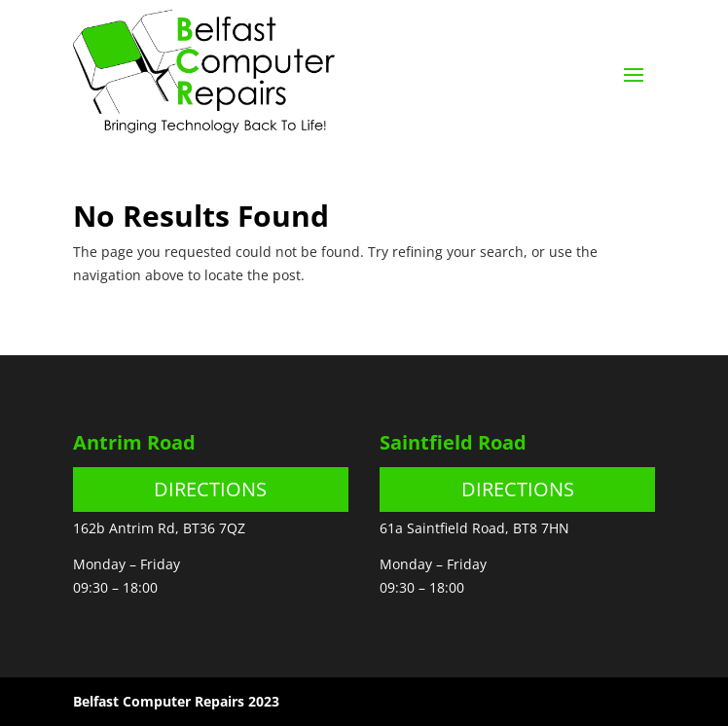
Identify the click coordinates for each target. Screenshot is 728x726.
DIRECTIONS (210, 489)
